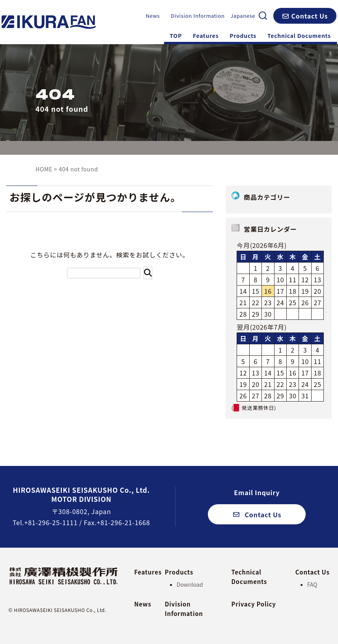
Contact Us (313, 572)
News (153, 16)
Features (206, 36)
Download (190, 584)
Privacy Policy (253, 604)
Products (243, 36)
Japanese (243, 16)
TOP (176, 36)
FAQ (312, 584)
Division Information (198, 16)
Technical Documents (299, 36)
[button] (305, 16)
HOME (44, 169)
